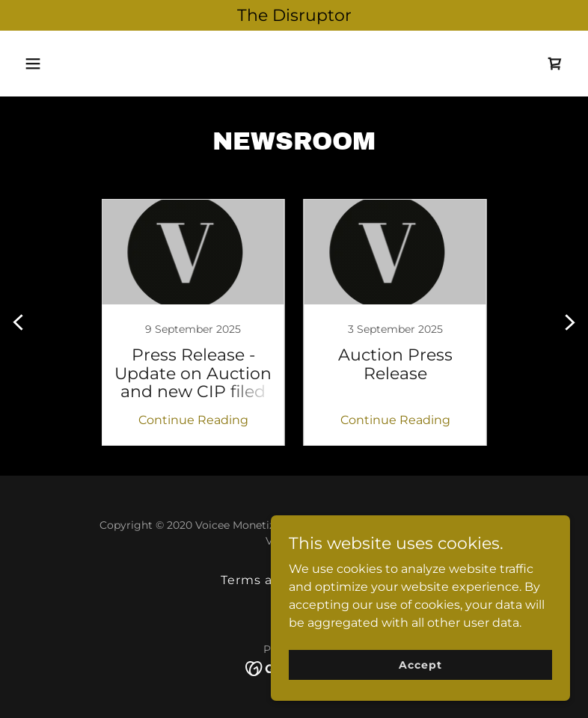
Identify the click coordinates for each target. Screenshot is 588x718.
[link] (555, 64)
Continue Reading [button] (193, 420)
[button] (59, 64)
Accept (420, 664)
